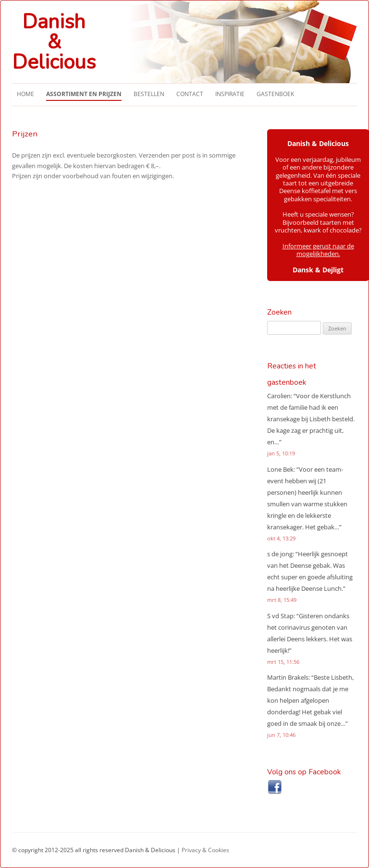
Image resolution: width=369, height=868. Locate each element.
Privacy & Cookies (205, 850)
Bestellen (149, 94)
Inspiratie (230, 94)
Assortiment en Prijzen (84, 94)
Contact (190, 94)
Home (25, 94)
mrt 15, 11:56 (283, 662)
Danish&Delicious (54, 42)
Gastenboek (275, 94)
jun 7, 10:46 (281, 735)
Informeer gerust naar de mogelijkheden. (318, 250)
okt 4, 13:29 (281, 538)
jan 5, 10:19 (281, 453)
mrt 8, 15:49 (282, 600)
